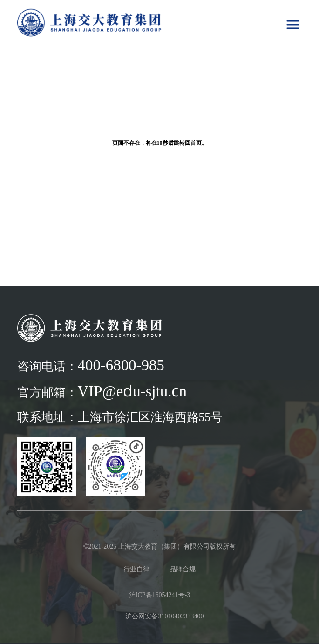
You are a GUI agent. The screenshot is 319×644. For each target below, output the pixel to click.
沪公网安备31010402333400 (164, 616)
